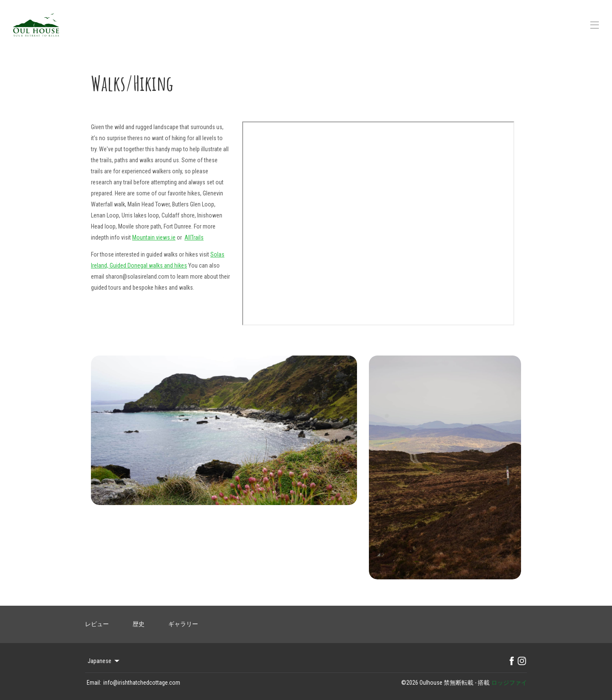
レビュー (97, 624)
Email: (94, 683)
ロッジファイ (509, 683)
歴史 (139, 624)
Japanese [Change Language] (104, 661)
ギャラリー (183, 624)
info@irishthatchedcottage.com (142, 683)
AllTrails (194, 237)
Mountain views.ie (154, 237)
